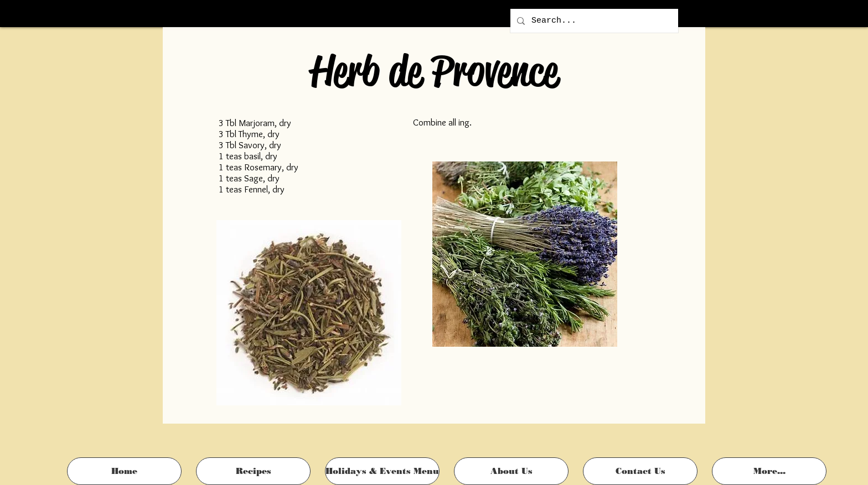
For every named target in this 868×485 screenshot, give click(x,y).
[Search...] (593, 21)
